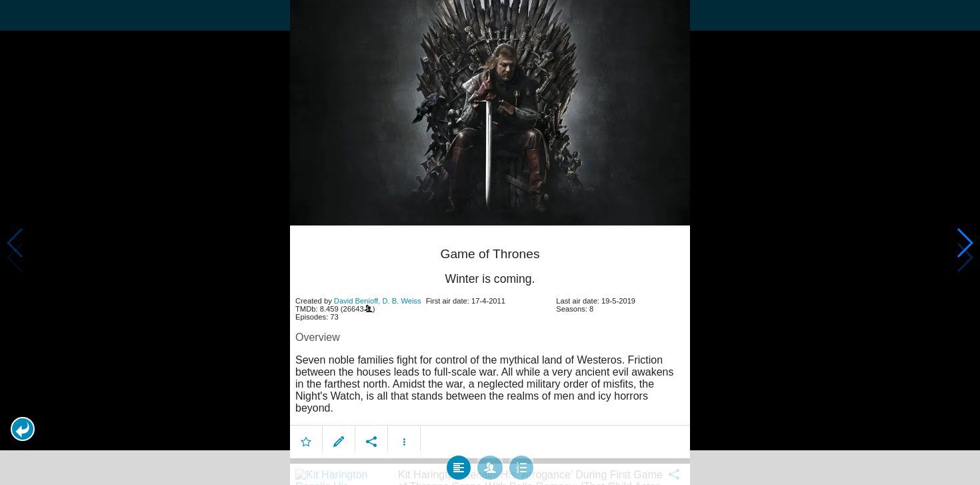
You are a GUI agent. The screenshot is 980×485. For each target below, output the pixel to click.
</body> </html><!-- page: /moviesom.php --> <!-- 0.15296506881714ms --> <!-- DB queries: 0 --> (490, 242)
